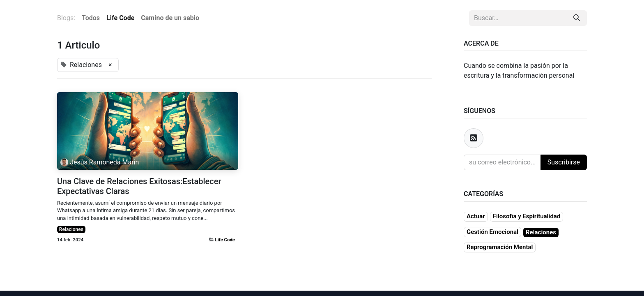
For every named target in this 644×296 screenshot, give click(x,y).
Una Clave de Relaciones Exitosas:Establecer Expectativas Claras (139, 186)
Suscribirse (564, 162)
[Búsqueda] (577, 18)
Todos (91, 18)
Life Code (225, 240)
